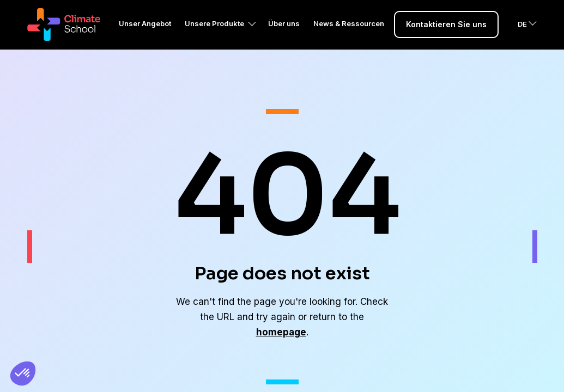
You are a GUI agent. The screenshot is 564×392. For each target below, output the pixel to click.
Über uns (284, 37)
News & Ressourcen (349, 37)
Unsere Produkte (214, 37)
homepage (281, 332)
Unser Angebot (145, 37)
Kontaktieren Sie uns (446, 38)
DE (522, 38)
